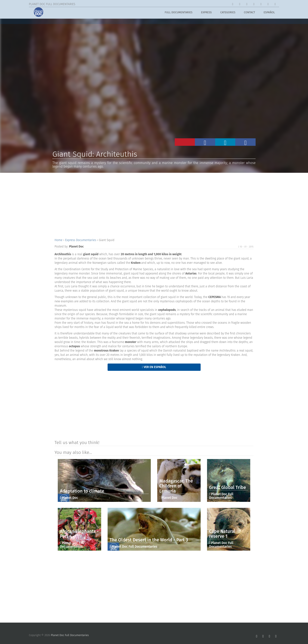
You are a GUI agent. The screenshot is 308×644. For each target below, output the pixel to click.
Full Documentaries (179, 13)
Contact (249, 13)
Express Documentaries (81, 240)
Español (269, 13)
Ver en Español (154, 367)
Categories (228, 13)
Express (206, 13)
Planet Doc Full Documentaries (70, 635)
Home (59, 240)
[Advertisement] (154, 205)
